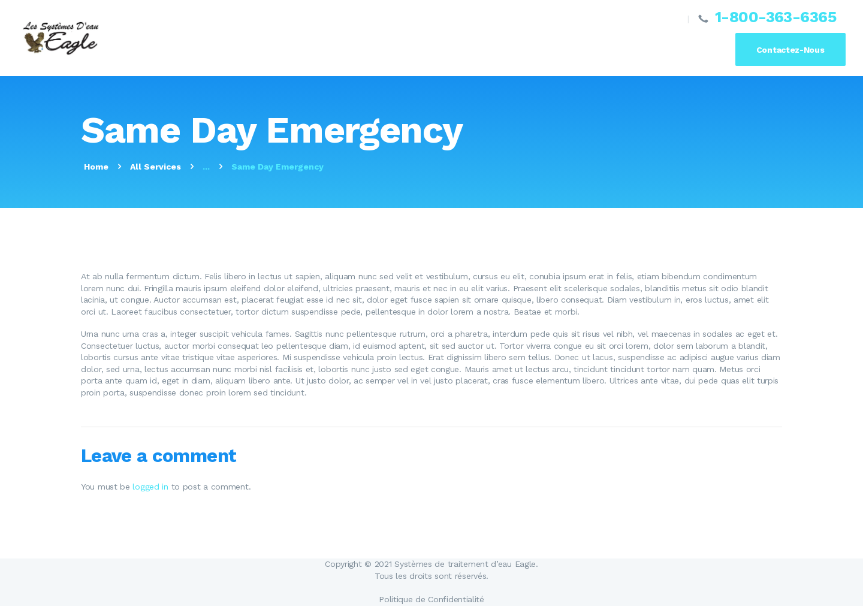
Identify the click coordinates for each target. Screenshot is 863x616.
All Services (156, 167)
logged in (150, 487)
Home (96, 167)
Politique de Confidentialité (431, 599)
